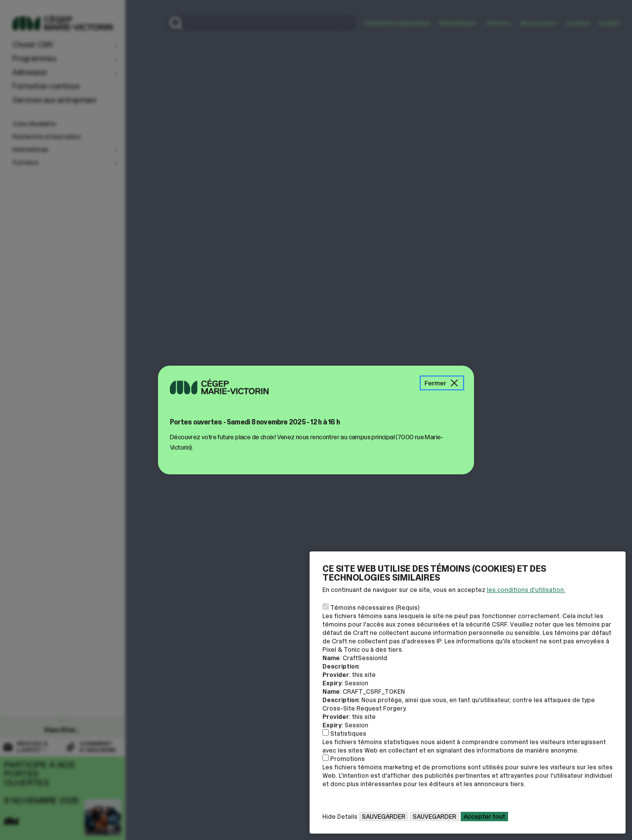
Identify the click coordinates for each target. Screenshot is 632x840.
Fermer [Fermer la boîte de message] (442, 383)
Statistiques (348, 734)
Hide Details (340, 817)
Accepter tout (484, 817)
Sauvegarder (384, 817)
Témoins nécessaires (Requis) (375, 608)
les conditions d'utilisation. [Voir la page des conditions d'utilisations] (526, 590)
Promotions (348, 759)
